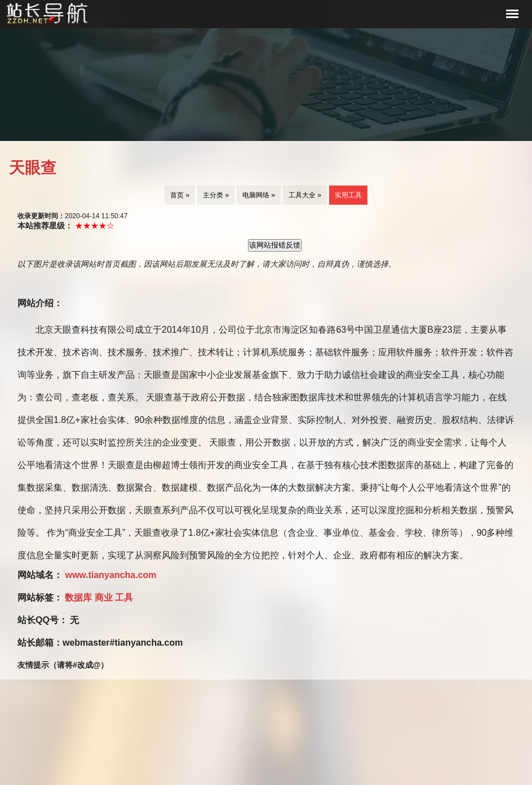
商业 (105, 597)
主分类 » (216, 195)
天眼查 (33, 168)
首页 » (180, 195)
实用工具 (348, 195)
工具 (124, 597)
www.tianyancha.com (110, 575)
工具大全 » (305, 195)
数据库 (79, 597)
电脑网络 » (259, 195)
